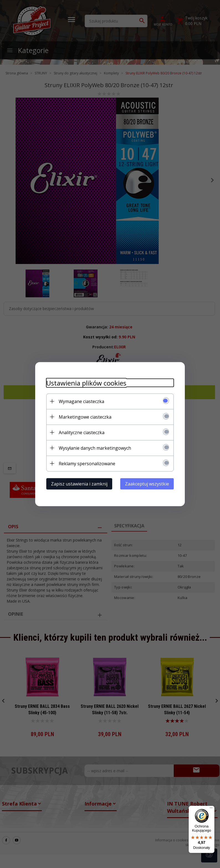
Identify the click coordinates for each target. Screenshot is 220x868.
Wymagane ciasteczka (81, 401)
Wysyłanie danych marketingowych (95, 448)
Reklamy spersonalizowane (87, 463)
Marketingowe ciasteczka (85, 417)
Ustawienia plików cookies (86, 383)
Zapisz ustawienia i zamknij (79, 484)
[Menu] (211, 809)
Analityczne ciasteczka (82, 432)
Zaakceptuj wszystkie (147, 484)
